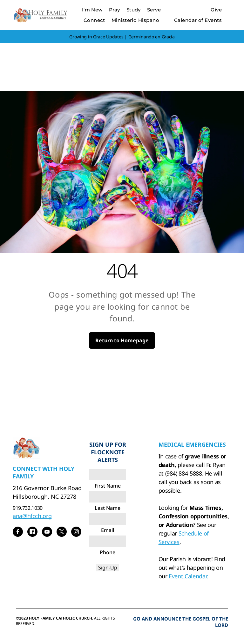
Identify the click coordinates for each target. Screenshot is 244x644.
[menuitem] (92, 10)
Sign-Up (108, 568)
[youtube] (47, 532)
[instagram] (76, 532)
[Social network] (32, 532)
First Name (108, 486)
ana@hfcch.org (32, 516)
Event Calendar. (188, 576)
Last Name (108, 508)
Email (108, 530)
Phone (108, 552)
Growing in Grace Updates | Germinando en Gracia (122, 37)
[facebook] (18, 532)
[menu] (230, 22)
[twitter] (62, 532)
